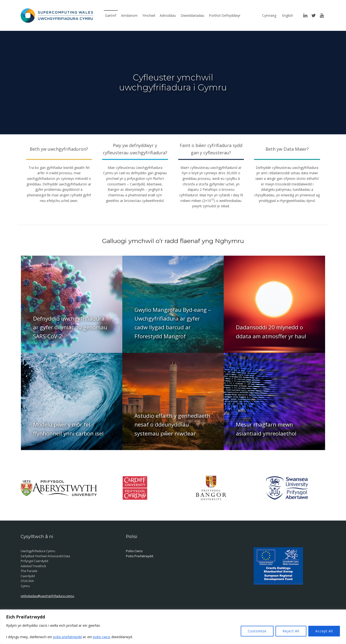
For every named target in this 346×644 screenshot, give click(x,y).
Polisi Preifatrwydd (140, 556)
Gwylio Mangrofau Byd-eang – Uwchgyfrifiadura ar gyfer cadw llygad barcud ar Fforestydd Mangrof (173, 323)
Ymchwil (149, 15)
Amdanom (129, 15)
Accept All (324, 631)
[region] (173, 627)
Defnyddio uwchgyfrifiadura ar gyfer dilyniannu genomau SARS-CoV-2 (70, 327)
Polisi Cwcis (134, 551)
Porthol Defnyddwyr (225, 15)
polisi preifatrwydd (67, 637)
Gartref (111, 15)
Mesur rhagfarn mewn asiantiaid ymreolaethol (266, 429)
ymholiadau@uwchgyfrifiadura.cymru (47, 596)
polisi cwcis (102, 637)
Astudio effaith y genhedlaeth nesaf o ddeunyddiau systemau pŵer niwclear (172, 425)
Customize (257, 631)
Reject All (291, 631)
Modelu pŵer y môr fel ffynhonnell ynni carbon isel (68, 429)
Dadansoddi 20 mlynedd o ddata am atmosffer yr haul (271, 332)
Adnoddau (168, 15)
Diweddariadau (192, 15)
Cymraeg (269, 15)
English (288, 15)
